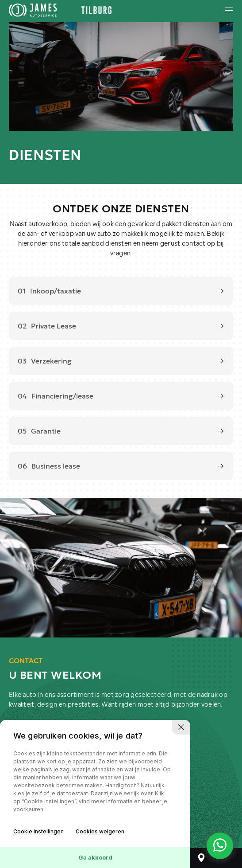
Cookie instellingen (38, 831)
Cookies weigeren (100, 831)
